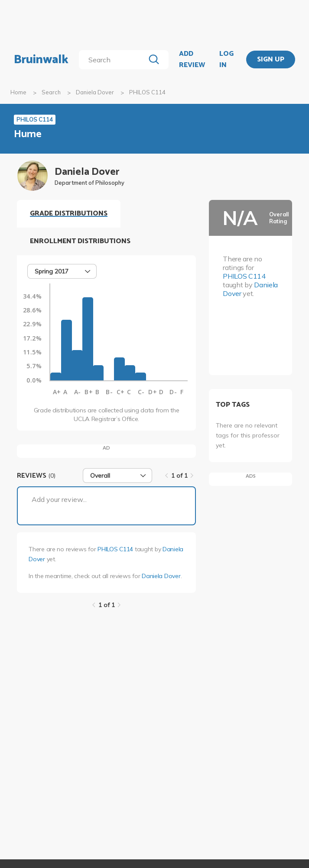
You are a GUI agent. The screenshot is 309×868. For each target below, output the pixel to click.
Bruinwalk (41, 60)
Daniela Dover (95, 92)
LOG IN (226, 59)
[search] (114, 60)
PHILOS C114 (115, 549)
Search (51, 92)
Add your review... (59, 499)
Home (18, 92)
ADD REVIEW (192, 59)
